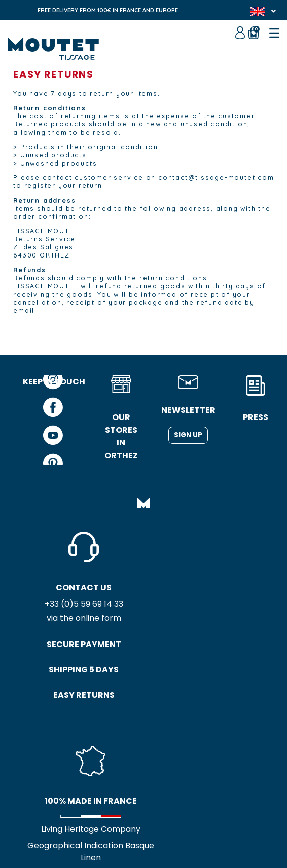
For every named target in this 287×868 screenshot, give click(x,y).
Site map (149, 823)
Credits (187, 823)
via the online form (54, 620)
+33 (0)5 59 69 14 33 (54, 606)
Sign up (188, 435)
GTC (115, 823)
